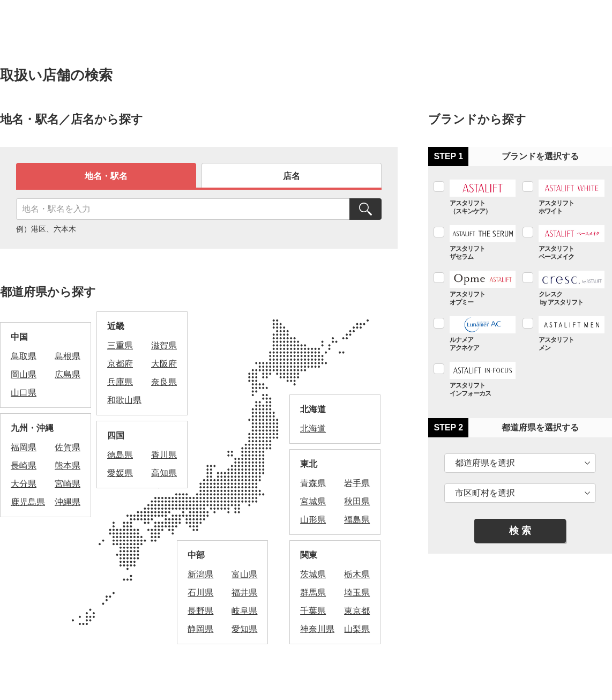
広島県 (68, 374)
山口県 (24, 393)
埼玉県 (357, 593)
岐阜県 (244, 611)
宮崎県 (68, 484)
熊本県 (68, 466)
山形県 (313, 520)
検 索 (520, 531)
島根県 (68, 356)
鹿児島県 (28, 502)
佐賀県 (68, 447)
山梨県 (357, 629)
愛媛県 (120, 473)
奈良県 (164, 382)
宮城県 (313, 501)
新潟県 (200, 574)
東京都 (357, 611)
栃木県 (357, 574)
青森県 (313, 483)
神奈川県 (317, 629)
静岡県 (200, 629)
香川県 (164, 455)
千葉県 (313, 611)
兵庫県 (120, 382)
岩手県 (357, 483)
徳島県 (120, 455)
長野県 (200, 611)
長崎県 (24, 466)
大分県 (24, 484)
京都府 (120, 364)
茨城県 (313, 574)
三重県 (120, 345)
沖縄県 (68, 502)
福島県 (357, 520)
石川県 (200, 593)
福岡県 (24, 447)
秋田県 (357, 501)
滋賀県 (164, 345)
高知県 (164, 473)
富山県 (244, 574)
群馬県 (313, 593)
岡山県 (24, 374)
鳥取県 (24, 356)
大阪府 (164, 364)
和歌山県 (124, 400)
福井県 (244, 593)
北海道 (313, 429)
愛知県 (244, 629)
